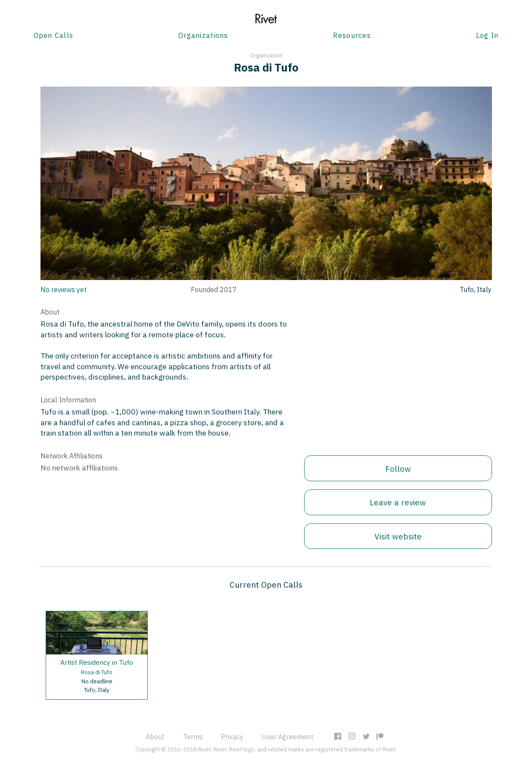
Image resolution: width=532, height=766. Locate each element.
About (155, 737)
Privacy (232, 737)
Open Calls (54, 35)
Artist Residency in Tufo (97, 662)
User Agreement (287, 737)
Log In (487, 35)
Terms (193, 737)
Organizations (203, 35)
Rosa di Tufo (97, 672)
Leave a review (398, 502)
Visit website (398, 536)
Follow (398, 469)
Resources (352, 35)
